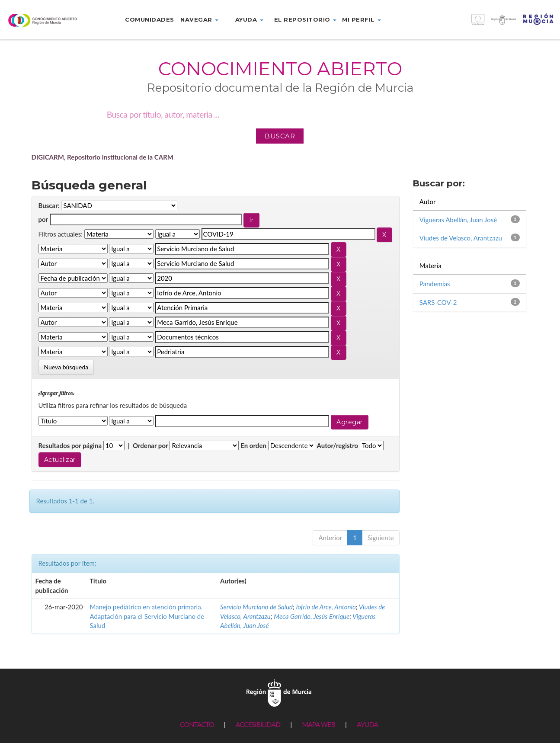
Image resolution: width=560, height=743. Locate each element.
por (43, 219)
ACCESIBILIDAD (258, 724)
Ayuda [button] (249, 19)
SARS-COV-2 (438, 302)
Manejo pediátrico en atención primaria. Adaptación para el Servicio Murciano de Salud (147, 616)
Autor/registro (338, 445)
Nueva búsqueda (66, 367)
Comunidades (150, 19)
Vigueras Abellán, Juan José (458, 220)
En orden (253, 445)
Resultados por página (70, 445)
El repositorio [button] (306, 19)
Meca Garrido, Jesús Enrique (312, 616)
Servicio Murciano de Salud (256, 607)
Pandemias (435, 284)
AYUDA (367, 724)
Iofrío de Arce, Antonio (326, 607)
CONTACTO (197, 724)
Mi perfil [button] (361, 19)
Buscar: (49, 205)
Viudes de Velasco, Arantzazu (461, 238)
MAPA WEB (318, 724)
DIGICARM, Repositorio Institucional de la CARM (103, 157)
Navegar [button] (199, 19)
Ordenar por (150, 445)
